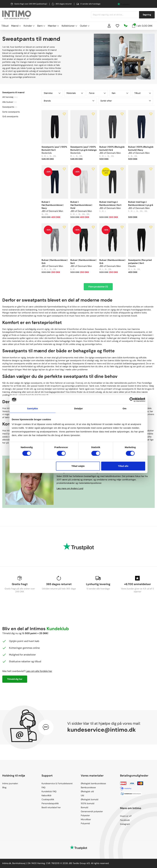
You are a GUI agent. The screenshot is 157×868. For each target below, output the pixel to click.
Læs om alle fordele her (39, 671)
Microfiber (86, 819)
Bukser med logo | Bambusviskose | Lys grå (141, 203)
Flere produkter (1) (98, 287)
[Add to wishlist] (64, 114)
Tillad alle (123, 466)
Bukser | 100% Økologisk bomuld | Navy (141, 148)
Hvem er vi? (126, 816)
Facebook (125, 820)
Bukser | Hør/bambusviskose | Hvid (81, 205)
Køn (120, 93)
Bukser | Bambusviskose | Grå (55, 262)
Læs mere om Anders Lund (70, 488)
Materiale (75, 93)
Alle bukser (8, 102)
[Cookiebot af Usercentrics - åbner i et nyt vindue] (132, 400)
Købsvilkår (47, 795)
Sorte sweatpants (11, 112)
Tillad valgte (78, 466)
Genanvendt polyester (92, 811)
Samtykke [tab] (33, 408)
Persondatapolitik (50, 803)
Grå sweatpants (10, 116)
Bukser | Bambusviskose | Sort (83, 262)
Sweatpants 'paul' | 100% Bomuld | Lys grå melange (83, 148)
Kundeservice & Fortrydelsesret (57, 783)
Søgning (147, 15)
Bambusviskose (88, 787)
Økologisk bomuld (90, 799)
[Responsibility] (126, 26)
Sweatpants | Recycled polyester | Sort (140, 262)
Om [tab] (124, 408)
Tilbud (5, 26)
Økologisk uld (87, 791)
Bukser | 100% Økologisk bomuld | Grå (112, 148)
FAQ (43, 787)
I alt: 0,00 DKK (142, 26)
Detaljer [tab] (78, 408)
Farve (97, 93)
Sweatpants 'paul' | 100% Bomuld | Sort (54, 148)
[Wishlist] (117, 26)
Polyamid (85, 823)
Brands (69, 101)
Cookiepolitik (48, 799)
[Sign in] (109, 26)
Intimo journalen (10, 783)
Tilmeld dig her (15, 679)
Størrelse (52, 93)
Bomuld (84, 807)
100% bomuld (88, 803)
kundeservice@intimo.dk (102, 730)
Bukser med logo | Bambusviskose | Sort (110, 203)
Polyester (85, 815)
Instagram (125, 824)
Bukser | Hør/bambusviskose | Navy (52, 205)
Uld (82, 795)
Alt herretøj (8, 97)
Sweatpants (8, 107)
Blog (4, 787)
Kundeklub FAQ (49, 791)
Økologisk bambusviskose (93, 783)
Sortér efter (126, 101)
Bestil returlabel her (51, 807)
